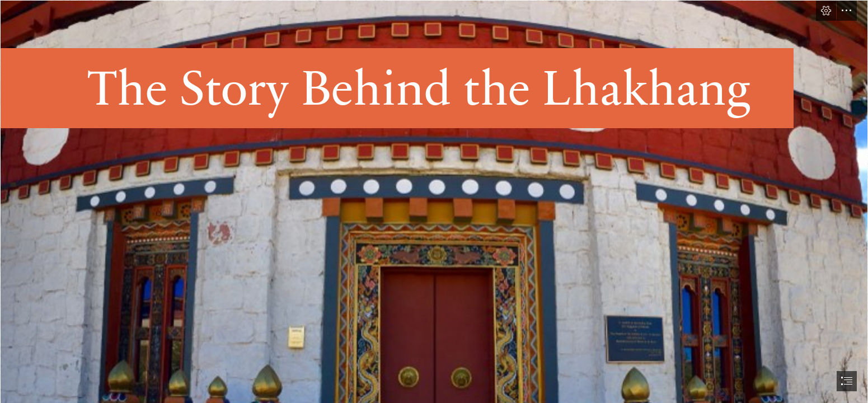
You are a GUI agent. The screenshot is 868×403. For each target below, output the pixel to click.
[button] (826, 11)
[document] (434, 201)
